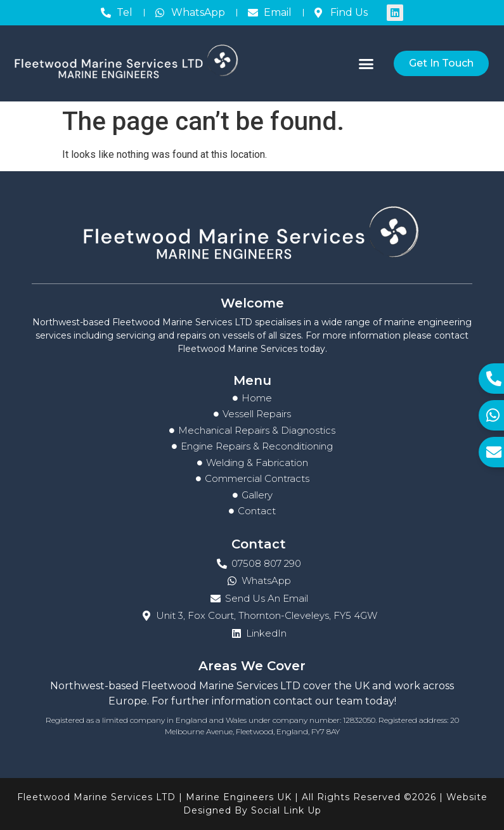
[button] (366, 63)
